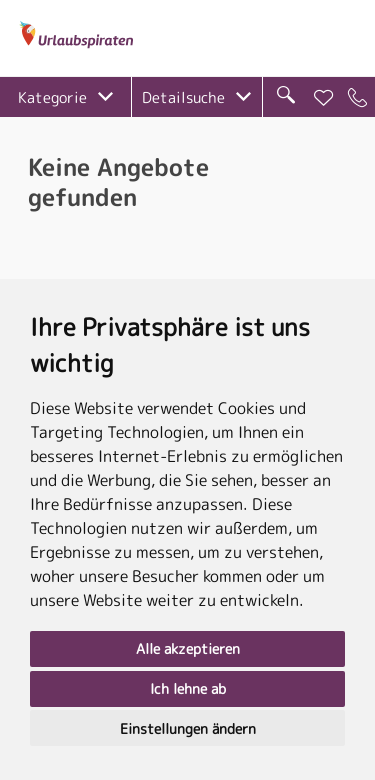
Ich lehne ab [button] (188, 688)
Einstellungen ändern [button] (188, 728)
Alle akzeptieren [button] (188, 648)
